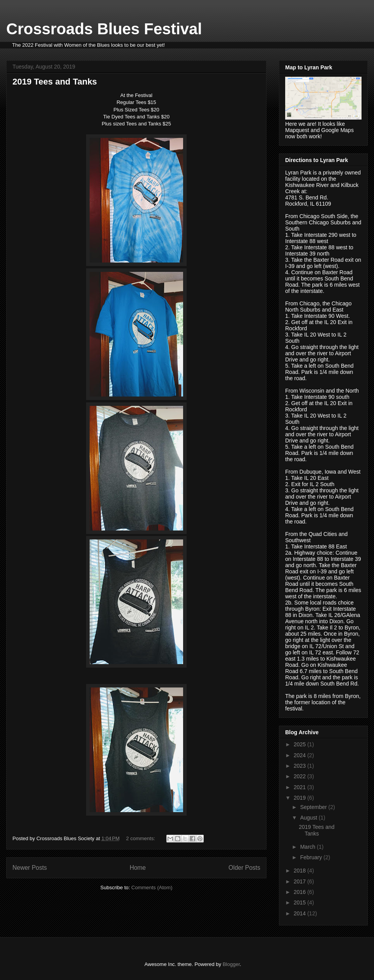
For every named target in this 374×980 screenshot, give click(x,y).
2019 (301, 798)
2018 (301, 871)
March (308, 847)
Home (138, 868)
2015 (301, 902)
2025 (301, 744)
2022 (301, 776)
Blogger (231, 964)
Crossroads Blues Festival (104, 29)
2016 (301, 892)
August (309, 818)
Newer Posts (30, 868)
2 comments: (141, 838)
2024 (301, 755)
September (314, 807)
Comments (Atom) (152, 887)
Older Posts (244, 868)
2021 (301, 787)
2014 (301, 913)
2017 (301, 881)
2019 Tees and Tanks (55, 82)
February (312, 857)
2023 (301, 766)
